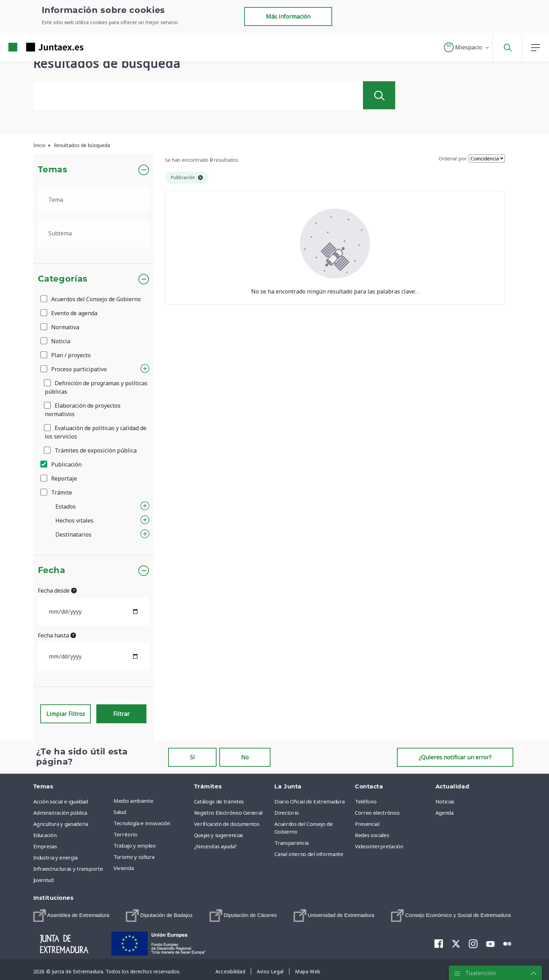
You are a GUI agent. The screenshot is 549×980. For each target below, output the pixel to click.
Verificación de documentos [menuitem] (227, 824)
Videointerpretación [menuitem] (379, 846)
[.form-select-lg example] (94, 200)
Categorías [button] (63, 279)
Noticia (56, 341)
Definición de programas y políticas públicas (96, 387)
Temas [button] (53, 170)
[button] (467, 47)
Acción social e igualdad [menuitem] (61, 801)
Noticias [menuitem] (445, 801)
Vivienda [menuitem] (123, 868)
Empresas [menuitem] (45, 846)
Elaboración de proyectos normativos (83, 410)
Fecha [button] (52, 571)
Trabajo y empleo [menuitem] (135, 846)
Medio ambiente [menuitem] (133, 801)
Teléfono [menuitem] (366, 801)
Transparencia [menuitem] (291, 843)
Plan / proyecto (66, 355)
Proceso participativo (74, 369)
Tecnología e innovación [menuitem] (142, 823)
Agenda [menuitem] (445, 813)
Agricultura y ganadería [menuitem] (61, 824)
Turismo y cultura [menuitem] (134, 857)
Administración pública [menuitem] (60, 813)
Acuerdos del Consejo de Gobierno (91, 299)
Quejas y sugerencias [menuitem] (219, 835)
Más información (288, 16)
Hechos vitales (74, 520)
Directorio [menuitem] (287, 813)
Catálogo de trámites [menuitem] (219, 801)
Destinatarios (73, 534)
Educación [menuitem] (45, 835)
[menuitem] (71, 916)
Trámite (57, 492)
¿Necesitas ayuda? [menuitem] (215, 846)
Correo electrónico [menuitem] (377, 813)
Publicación (61, 464)
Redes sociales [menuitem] (372, 835)
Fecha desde (57, 591)
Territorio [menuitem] (125, 834)
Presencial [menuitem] (367, 824)
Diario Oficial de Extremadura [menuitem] (309, 801)
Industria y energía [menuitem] (56, 857)
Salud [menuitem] (120, 812)
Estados (66, 506)
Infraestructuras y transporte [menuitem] (68, 869)
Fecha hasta (57, 635)
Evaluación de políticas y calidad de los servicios (96, 432)
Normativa (60, 327)
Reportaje (59, 478)
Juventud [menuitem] (43, 880)
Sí (192, 757)
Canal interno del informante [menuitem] (309, 854)
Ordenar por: (453, 158)
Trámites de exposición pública (91, 450)
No (245, 757)
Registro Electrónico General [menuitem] (228, 813)
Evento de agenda (69, 313)
